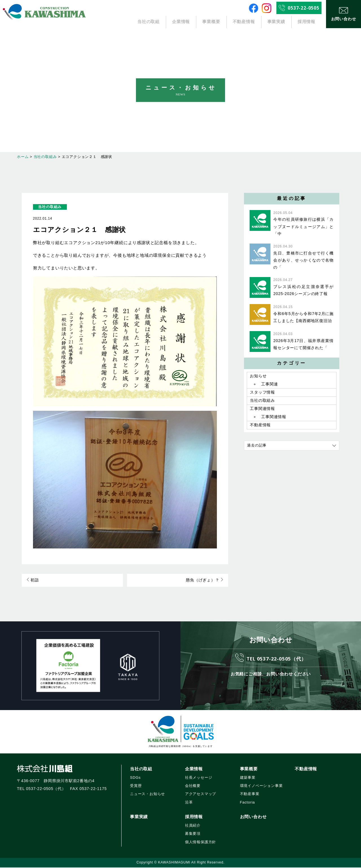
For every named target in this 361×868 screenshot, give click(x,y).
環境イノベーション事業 (261, 786)
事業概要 (211, 22)
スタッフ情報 (262, 394)
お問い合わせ (253, 817)
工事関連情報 (262, 411)
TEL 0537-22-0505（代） (276, 658)
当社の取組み (50, 207)
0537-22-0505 (303, 8)
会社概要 (193, 786)
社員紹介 (193, 826)
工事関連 (269, 385)
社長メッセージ (199, 778)
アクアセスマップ (201, 794)
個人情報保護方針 (201, 843)
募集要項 (193, 834)
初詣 (32, 581)
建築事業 (248, 778)
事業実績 (276, 22)
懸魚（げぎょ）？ (205, 581)
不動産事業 (250, 794)
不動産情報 (244, 22)
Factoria (247, 803)
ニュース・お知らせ (148, 794)
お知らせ (258, 376)
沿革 (189, 803)
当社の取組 (149, 22)
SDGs (135, 778)
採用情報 (306, 22)
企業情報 (181, 22)
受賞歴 (136, 786)
